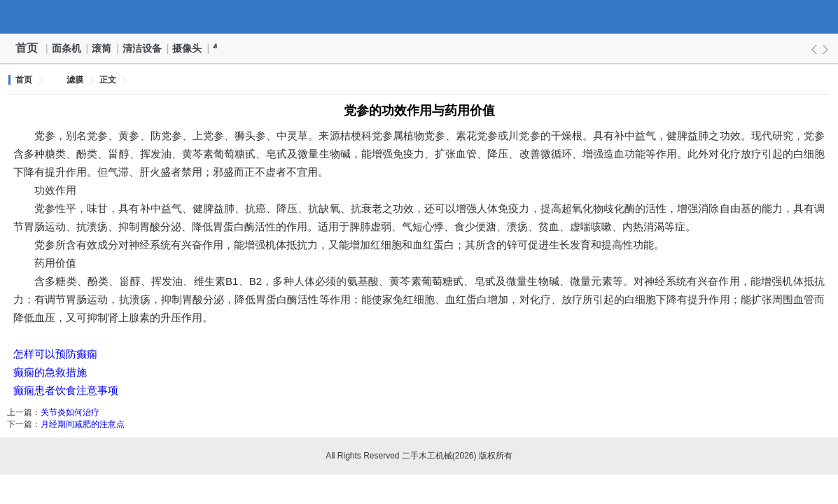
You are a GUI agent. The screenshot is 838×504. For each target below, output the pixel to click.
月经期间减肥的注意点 (83, 424)
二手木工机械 (419, 17)
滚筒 (102, 48)
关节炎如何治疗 (70, 412)
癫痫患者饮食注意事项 (66, 390)
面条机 (67, 48)
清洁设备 (143, 48)
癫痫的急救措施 (50, 372)
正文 (108, 80)
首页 (27, 48)
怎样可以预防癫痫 (55, 354)
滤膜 (75, 80)
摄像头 (188, 48)
